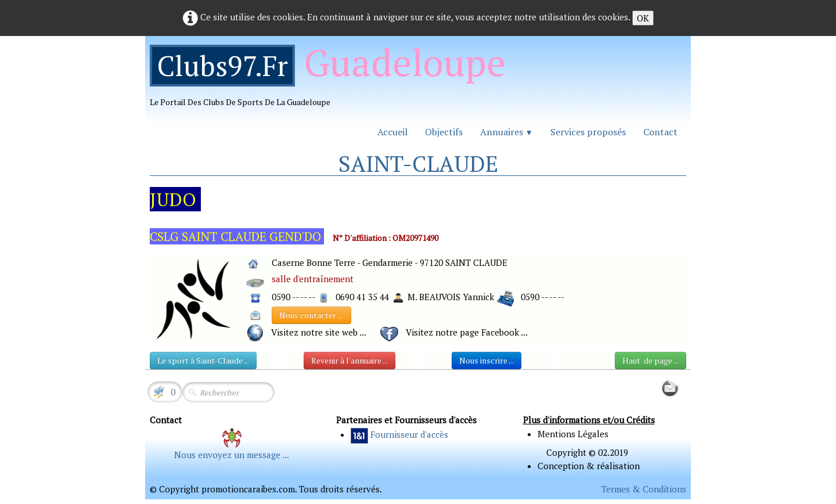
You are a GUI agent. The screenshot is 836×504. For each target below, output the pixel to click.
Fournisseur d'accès (409, 434)
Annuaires (507, 132)
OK (643, 18)
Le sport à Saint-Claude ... (203, 360)
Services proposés (588, 132)
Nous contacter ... (311, 315)
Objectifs (444, 132)
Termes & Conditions (644, 489)
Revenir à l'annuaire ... (349, 360)
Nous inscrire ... (487, 360)
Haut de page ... (651, 360)
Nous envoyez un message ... (232, 455)
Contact (660, 132)
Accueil (392, 132)
